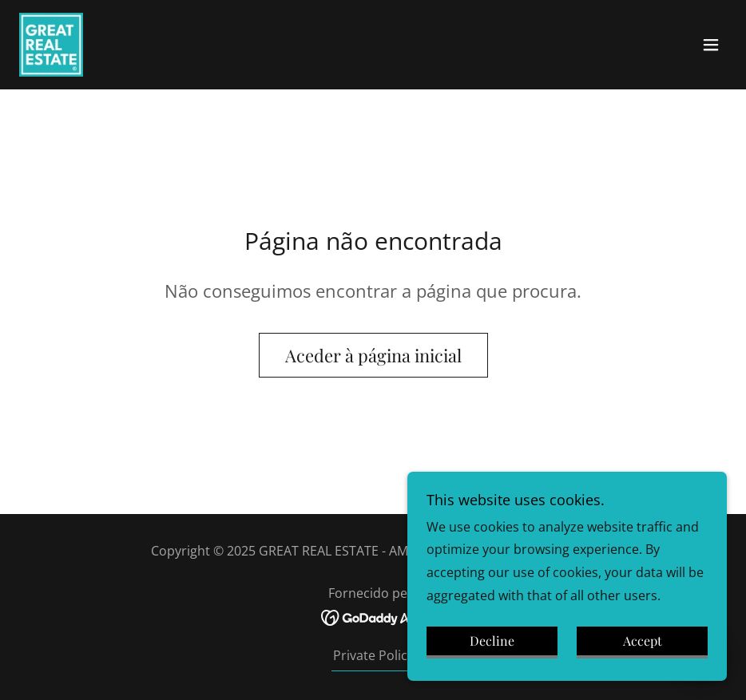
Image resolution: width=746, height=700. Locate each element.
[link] (51, 45)
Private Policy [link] (373, 655)
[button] (711, 45)
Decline (492, 641)
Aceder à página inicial (373, 355)
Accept (643, 641)
